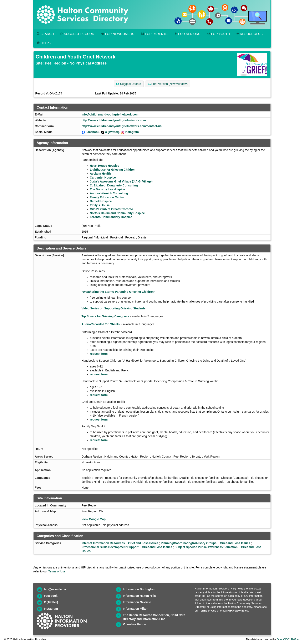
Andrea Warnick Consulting (109, 193)
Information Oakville (137, 602)
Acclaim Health (100, 174)
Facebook (92, 132)
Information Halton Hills (139, 596)
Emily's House (100, 205)
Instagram (132, 132)
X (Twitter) (112, 132)
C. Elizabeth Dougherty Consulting (114, 185)
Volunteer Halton (134, 624)
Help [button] (44, 43)
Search (45, 34)
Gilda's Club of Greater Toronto (112, 209)
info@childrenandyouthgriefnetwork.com (110, 114)
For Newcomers (117, 34)
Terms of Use (57, 571)
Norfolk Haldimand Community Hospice (117, 213)
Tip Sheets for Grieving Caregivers (106, 316)
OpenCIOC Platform (288, 639)
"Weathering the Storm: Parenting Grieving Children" (118, 292)
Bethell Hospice (101, 201)
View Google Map (94, 519)
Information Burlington (139, 589)
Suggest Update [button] (129, 84)
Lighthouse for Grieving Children (113, 170)
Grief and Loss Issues (143, 543)
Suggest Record (77, 34)
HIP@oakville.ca (238, 611)
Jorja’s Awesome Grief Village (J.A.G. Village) (121, 181)
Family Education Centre (107, 197)
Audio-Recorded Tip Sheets (101, 324)
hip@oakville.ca (55, 589)
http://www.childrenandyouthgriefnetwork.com (114, 120)
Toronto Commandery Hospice (111, 217)
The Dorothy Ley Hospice (108, 189)
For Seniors (187, 34)
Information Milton (136, 609)
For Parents (154, 34)
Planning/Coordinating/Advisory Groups (189, 543)
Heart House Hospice (105, 166)
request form (99, 354)
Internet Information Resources (103, 543)
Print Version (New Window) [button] (168, 84)
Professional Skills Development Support (110, 547)
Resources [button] (250, 34)
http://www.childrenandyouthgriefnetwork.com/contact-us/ (122, 126)
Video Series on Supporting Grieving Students (114, 308)
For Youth (218, 34)
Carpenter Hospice (103, 177)
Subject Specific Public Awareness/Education (206, 547)
